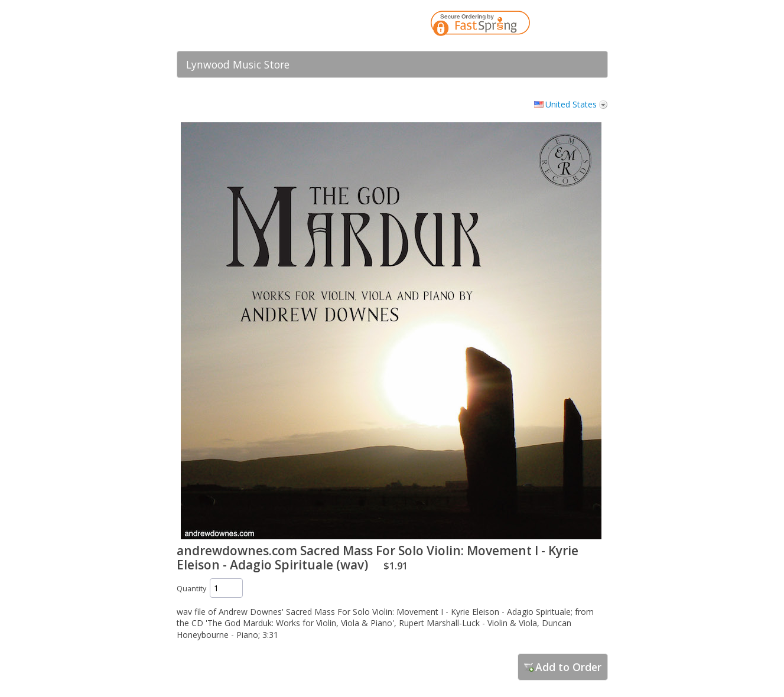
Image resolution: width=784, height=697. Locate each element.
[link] (575, 25)
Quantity (191, 589)
